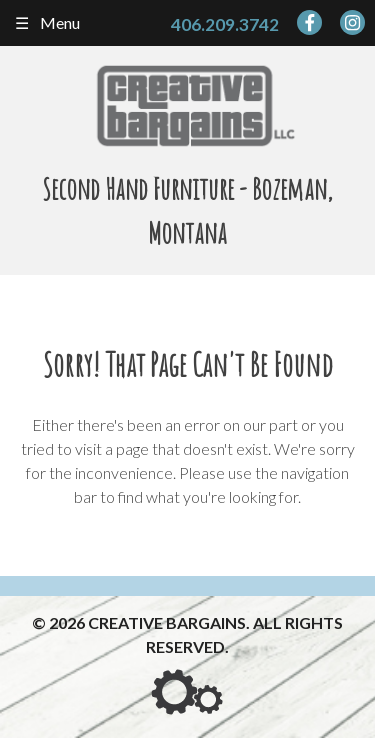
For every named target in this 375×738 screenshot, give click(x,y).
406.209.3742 (225, 24)
